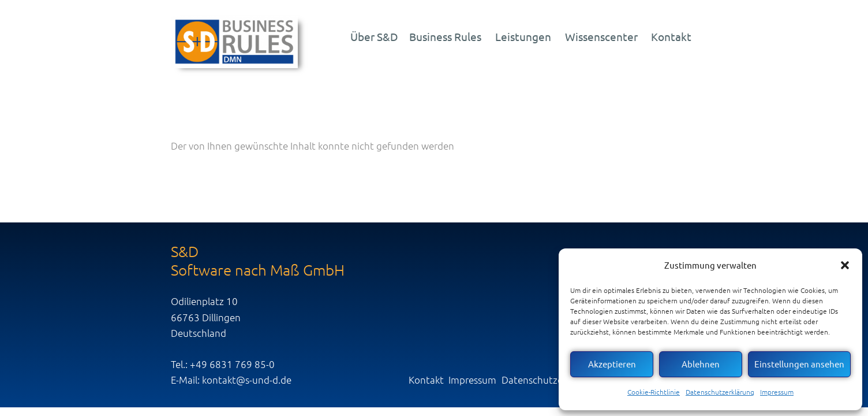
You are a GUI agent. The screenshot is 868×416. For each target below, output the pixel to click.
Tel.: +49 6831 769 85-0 (223, 364)
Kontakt (671, 36)
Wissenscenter (601, 36)
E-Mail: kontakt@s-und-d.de (231, 380)
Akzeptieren (612, 364)
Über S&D (374, 36)
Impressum (777, 392)
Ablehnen (701, 364)
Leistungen (523, 36)
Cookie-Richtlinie (654, 392)
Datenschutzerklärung (720, 392)
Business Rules (445, 36)
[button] (845, 265)
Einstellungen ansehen (799, 364)
